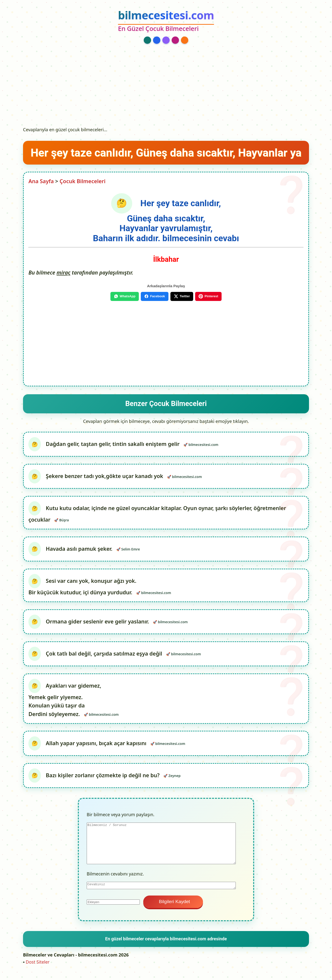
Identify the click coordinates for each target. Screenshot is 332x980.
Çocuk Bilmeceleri (83, 181)
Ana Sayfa (41, 181)
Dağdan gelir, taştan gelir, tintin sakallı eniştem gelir (113, 444)
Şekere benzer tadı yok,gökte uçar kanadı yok (106, 477)
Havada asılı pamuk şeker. (80, 551)
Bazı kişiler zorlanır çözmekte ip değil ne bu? (103, 781)
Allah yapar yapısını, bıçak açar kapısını (97, 748)
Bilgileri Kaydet (173, 908)
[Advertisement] (166, 87)
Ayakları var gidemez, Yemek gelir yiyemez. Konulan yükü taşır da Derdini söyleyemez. (65, 705)
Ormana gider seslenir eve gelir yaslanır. (98, 625)
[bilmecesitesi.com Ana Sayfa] (166, 21)
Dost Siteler (38, 968)
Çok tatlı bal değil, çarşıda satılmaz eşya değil (105, 658)
